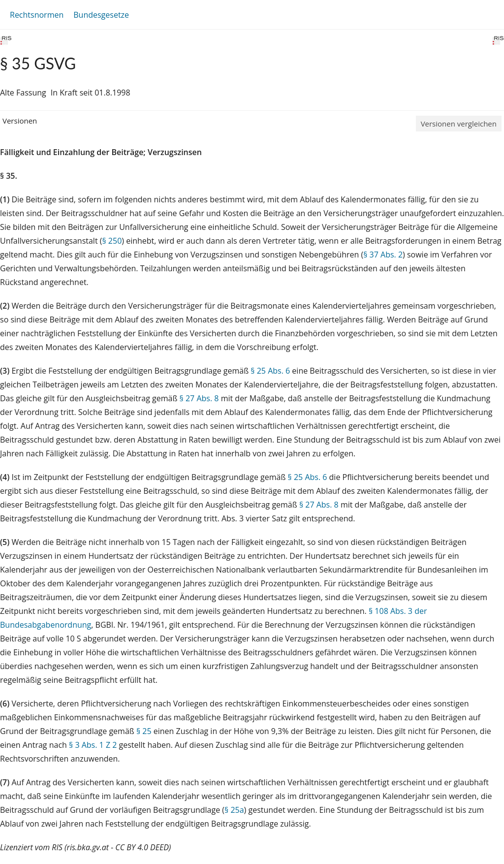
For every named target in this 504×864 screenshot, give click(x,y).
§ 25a (234, 810)
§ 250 (112, 241)
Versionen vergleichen (459, 124)
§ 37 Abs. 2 (383, 255)
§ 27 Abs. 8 (199, 398)
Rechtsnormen (37, 15)
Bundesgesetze (101, 15)
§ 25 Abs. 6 (270, 371)
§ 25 (144, 731)
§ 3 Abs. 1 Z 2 (93, 745)
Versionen (20, 121)
